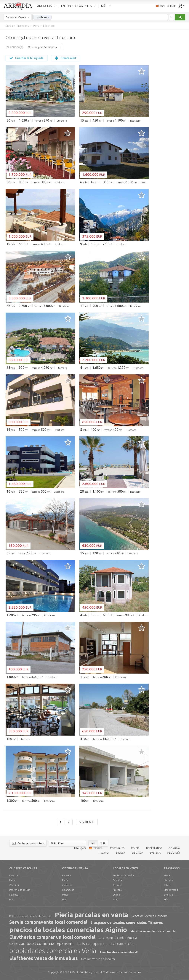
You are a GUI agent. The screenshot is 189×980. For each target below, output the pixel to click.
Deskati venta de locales (98, 959)
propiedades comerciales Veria (53, 951)
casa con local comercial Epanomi (41, 943)
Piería (12, 880)
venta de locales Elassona (150, 916)
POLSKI (135, 848)
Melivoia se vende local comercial (153, 931)
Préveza (117, 890)
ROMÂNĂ (174, 848)
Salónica (14, 895)
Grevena (118, 885)
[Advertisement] (169, 85)
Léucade (168, 880)
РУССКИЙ (174, 853)
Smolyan (168, 895)
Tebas (167, 885)
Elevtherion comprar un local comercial (52, 937)
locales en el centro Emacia (118, 938)
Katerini (14, 875)
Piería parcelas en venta (92, 915)
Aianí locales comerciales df (119, 952)
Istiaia (167, 875)
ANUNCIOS (44, 6)
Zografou (14, 885)
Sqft (103, 843)
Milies (65, 895)
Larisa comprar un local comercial (105, 943)
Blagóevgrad (171, 890)
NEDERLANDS (154, 848)
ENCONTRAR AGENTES (76, 6)
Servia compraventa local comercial (48, 922)
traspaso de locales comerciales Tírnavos (127, 922)
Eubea (116, 895)
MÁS (104, 6)
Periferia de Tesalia (20, 890)
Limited (86, 972)
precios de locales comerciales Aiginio (68, 930)
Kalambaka (68, 890)
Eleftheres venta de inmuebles (44, 958)
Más (11, 899)
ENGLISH (120, 853)
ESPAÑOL (98, 848)
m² (93, 843)
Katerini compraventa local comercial (30, 916)
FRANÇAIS (80, 848)
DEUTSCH (138, 853)
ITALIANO (103, 853)
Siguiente (87, 822)
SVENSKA (155, 853)
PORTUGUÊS (117, 848)
